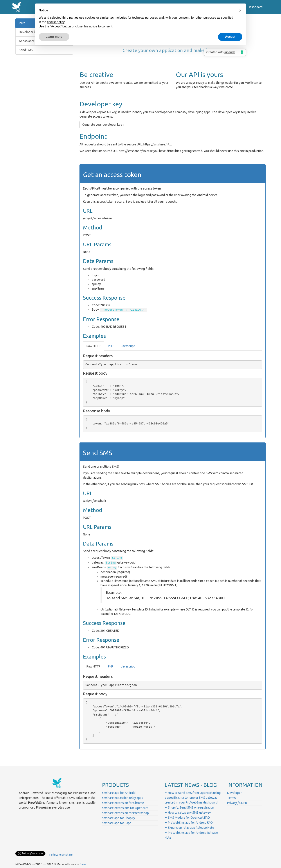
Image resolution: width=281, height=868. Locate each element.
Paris (83, 864)
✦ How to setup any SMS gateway (188, 813)
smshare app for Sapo (117, 823)
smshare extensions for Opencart (125, 808)
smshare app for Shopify (119, 818)
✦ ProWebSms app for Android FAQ (189, 823)
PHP (111, 346)
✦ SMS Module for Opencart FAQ (187, 818)
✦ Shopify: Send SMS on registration (189, 807)
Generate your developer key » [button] (103, 125)
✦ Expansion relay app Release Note (189, 828)
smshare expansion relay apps (123, 798)
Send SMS (26, 50)
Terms (231, 798)
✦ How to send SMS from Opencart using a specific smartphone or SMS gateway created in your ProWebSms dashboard (193, 798)
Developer (234, 793)
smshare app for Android (119, 793)
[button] (240, 11)
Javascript (128, 346)
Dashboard (255, 7)
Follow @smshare (61, 855)
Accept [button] (230, 37)
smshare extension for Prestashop (125, 813)
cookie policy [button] (56, 22)
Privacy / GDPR (237, 803)
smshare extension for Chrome (123, 803)
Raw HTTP (94, 346)
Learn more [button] (54, 37)
